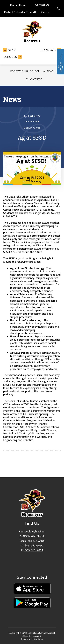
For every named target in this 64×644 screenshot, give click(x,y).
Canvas (46, 12)
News (50, 71)
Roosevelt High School (25, 71)
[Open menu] (9, 50)
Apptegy (38, 639)
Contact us (61, 56)
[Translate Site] (50, 50)
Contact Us (42, 5)
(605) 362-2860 (33, 546)
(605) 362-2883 (33, 550)
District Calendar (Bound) (20, 12)
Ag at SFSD (36, 79)
